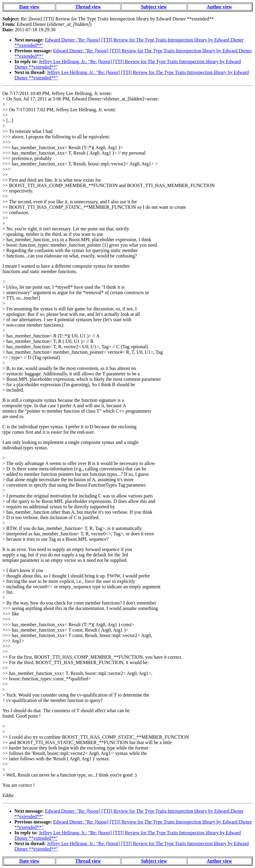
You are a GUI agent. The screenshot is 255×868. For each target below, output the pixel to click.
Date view (29, 7)
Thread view (88, 7)
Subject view (154, 7)
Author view (219, 7)
